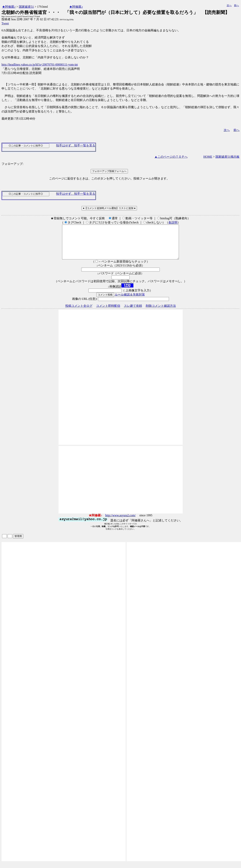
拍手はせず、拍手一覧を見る (76, 145)
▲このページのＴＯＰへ (171, 157)
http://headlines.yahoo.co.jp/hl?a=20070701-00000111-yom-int (40, 64)
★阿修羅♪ (9, 7)
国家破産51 (26, 7)
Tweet (5, 23)
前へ (236, 5)
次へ (229, 5)
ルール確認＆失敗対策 (130, 301)
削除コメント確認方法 (161, 313)
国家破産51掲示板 (227, 157)
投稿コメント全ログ (79, 313)
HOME (208, 157)
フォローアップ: (12, 164)
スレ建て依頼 (133, 313)
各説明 (173, 222)
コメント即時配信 (108, 313)
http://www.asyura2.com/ (120, 522)
